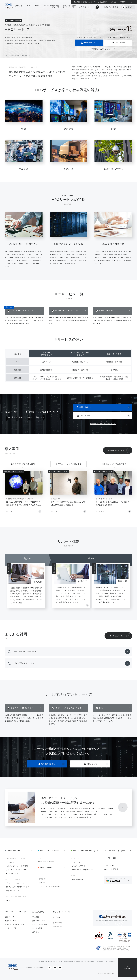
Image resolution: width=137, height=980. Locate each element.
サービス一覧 (54, 9)
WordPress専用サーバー (81, 866)
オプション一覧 (69, 9)
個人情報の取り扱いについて (48, 962)
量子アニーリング (106, 311)
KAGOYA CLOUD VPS (50, 851)
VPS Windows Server (46, 862)
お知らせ (114, 2)
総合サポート (84, 9)
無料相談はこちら (89, 43)
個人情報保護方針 (67, 962)
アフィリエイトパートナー (14, 924)
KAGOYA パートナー (127, 2)
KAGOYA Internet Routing (84, 851)
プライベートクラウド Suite (16, 870)
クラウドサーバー (13, 862)
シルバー (42, 883)
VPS (39, 858)
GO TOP (128, 969)
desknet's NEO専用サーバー (82, 870)
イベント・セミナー (40, 924)
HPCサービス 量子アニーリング (68, 708)
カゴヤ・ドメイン (110, 865)
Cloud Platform (13, 851)
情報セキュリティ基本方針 (85, 962)
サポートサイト (58, 923)
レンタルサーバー (78, 862)
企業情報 (29, 968)
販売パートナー (10, 921)
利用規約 (100, 962)
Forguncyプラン (12, 874)
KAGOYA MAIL (46, 867)
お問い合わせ (118, 43)
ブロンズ (42, 879)
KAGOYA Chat (77, 880)
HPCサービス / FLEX (13, 879)
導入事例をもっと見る (116, 450)
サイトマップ (110, 962)
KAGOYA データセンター (114, 851)
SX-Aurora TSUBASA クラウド (68, 311)
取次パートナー (10, 917)
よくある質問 (103, 2)
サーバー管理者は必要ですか (25, 651)
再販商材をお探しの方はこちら (104, 49)
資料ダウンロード (89, 2)
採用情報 (40, 968)
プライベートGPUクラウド (22, 311)
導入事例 (77, 2)
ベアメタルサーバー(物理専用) (17, 866)
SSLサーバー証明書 (111, 869)
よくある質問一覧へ (117, 636)
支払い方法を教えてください (25, 663)
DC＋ (101, 708)
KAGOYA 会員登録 (111, 9)
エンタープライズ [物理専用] (50, 886)
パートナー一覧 (10, 928)
